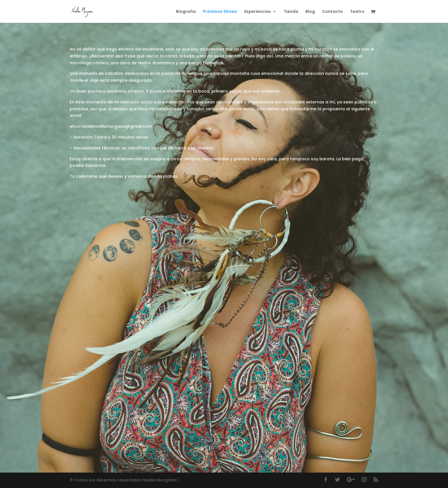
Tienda (291, 12)
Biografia (186, 12)
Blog (310, 12)
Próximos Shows (220, 12)
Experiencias (258, 12)
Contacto (332, 12)
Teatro (357, 12)
